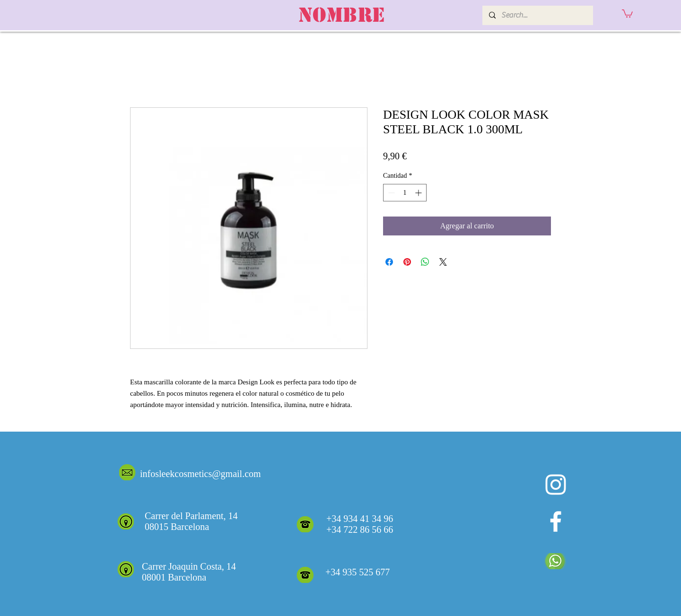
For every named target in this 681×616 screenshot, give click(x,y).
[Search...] (537, 15)
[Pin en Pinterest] (407, 262)
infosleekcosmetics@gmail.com (201, 474)
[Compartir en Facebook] (389, 262)
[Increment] (419, 193)
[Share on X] (443, 262)
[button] (627, 13)
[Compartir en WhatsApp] (425, 262)
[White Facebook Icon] (556, 521)
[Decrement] (390, 193)
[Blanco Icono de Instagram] (556, 485)
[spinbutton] (405, 193)
